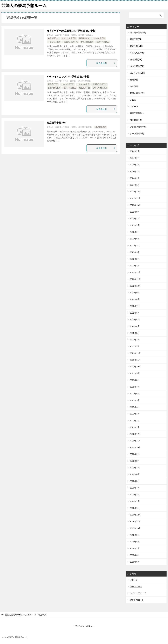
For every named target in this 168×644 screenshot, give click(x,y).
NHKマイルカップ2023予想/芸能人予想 (68, 77)
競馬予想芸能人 (103, 42)
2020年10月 (135, 447)
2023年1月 (135, 266)
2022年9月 (135, 293)
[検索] (146, 15)
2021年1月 (135, 427)
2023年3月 (135, 252)
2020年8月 (135, 461)
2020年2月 (135, 501)
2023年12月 (135, 192)
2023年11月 (135, 198)
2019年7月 (135, 548)
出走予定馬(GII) (137, 66)
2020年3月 (135, 495)
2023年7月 (135, 225)
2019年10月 (135, 528)
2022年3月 (135, 333)
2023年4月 (135, 246)
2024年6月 (135, 158)
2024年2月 (135, 178)
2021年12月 (135, 353)
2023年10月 (135, 205)
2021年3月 (135, 414)
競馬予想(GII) (136, 59)
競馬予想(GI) (84, 38)
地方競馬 (134, 86)
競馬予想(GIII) (136, 46)
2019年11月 (135, 521)
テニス (133, 100)
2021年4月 (135, 407)
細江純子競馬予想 (71, 42)
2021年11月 (135, 360)
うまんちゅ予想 (54, 42)
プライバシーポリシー (84, 626)
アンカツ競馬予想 (69, 38)
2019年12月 (135, 515)
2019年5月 (135, 562)
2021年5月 (135, 400)
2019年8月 (135, 542)
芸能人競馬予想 (87, 42)
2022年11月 (135, 279)
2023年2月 (135, 259)
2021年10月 (135, 367)
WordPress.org (137, 600)
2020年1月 (135, 508)
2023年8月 (135, 219)
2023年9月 (135, 212)
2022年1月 (135, 346)
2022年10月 (135, 286)
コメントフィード (138, 593)
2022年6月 (135, 313)
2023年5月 (135, 239)
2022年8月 (135, 299)
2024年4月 (135, 165)
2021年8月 (135, 380)
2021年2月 (135, 421)
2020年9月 (135, 454)
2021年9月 (135, 373)
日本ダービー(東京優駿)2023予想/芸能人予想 (71, 31)
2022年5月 (135, 320)
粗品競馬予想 (53, 38)
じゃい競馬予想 (99, 38)
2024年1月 (135, 185)
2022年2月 (135, 340)
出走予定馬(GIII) (137, 73)
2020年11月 (135, 441)
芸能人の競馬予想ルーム (26, 5)
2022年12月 (135, 272)
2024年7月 (135, 151)
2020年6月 (135, 474)
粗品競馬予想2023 (57, 123)
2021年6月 (135, 394)
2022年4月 (135, 326)
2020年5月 (135, 481)
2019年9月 (135, 535)
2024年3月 (135, 172)
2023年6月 (135, 232)
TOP (18, 615)
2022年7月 (135, 306)
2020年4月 (135, 488)
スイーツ (134, 107)
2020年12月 (135, 434)
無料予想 (134, 80)
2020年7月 (135, 468)
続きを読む (106, 63)
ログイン (134, 580)
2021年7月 (135, 387)
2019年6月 (135, 555)
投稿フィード (136, 586)
